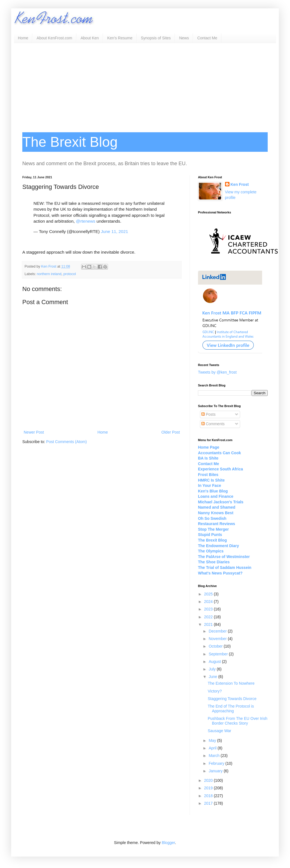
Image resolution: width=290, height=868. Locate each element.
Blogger (168, 843)
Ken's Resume (120, 38)
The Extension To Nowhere (231, 683)
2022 (209, 617)
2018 (209, 796)
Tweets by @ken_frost (217, 372)
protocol (70, 274)
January (216, 771)
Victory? (215, 691)
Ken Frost (240, 184)
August (215, 662)
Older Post (171, 432)
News (184, 38)
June (213, 677)
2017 (209, 803)
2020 (209, 780)
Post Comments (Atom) (67, 442)
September (219, 654)
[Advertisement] (145, 85)
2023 (209, 609)
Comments (213, 424)
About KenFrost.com (54, 38)
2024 (209, 602)
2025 (209, 594)
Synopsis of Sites (156, 38)
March (215, 756)
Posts (208, 414)
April (213, 748)
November (218, 639)
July (213, 669)
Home (23, 38)
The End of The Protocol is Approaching (231, 709)
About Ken (90, 38)
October (216, 646)
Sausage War (219, 731)
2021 (209, 624)
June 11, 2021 (115, 231)
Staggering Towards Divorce (232, 699)
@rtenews (86, 221)
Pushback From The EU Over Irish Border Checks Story (238, 721)
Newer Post (34, 432)
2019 (209, 788)
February (217, 763)
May (213, 740)
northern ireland (49, 274)
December (218, 631)
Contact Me (207, 38)
